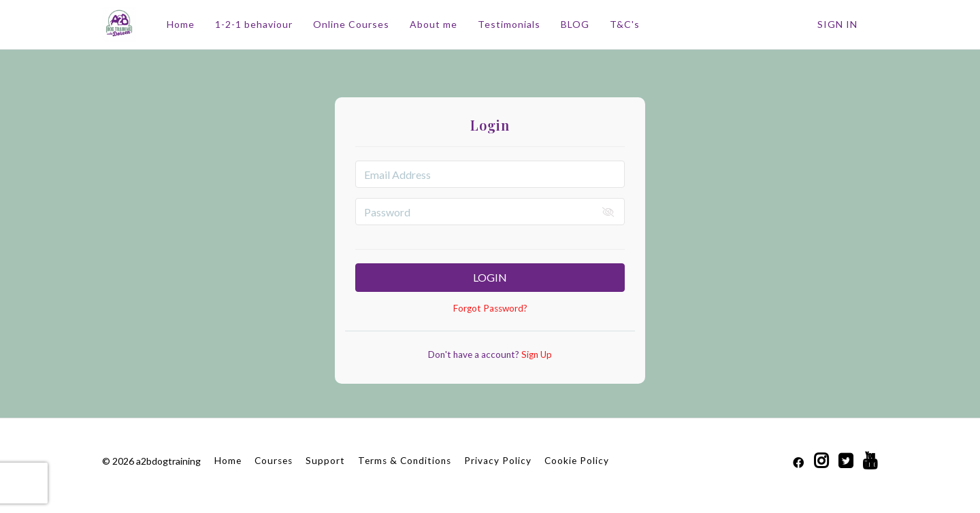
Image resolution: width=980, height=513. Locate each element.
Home (181, 24)
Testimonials (509, 24)
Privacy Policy (498, 461)
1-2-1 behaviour (254, 24)
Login (490, 277)
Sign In (837, 24)
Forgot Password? (490, 308)
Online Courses (351, 24)
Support (325, 461)
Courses (274, 461)
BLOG (575, 24)
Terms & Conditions (405, 461)
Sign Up (536, 354)
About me (434, 24)
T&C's (625, 24)
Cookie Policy (577, 461)
